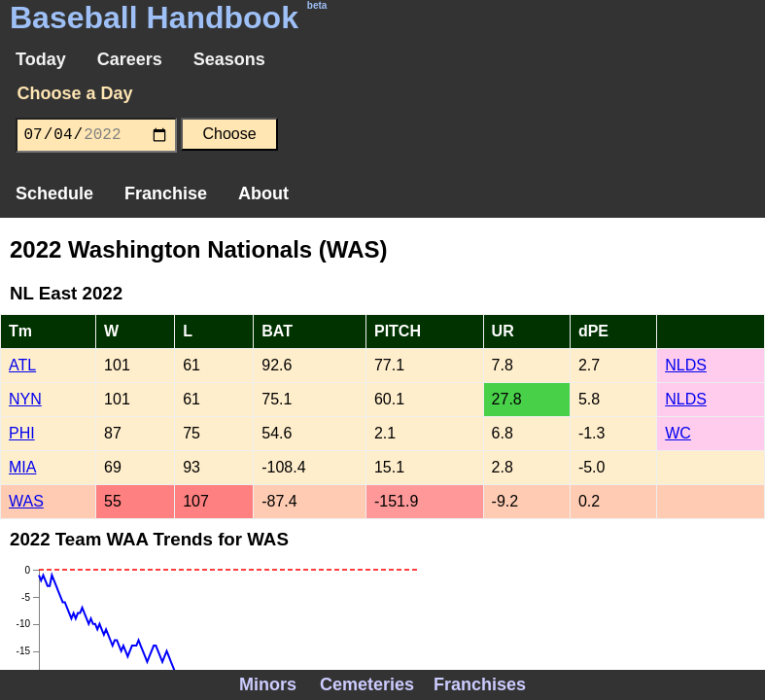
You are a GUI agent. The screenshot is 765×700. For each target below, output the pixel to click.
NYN (25, 399)
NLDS (686, 365)
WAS (26, 501)
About (263, 193)
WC (678, 433)
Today (41, 59)
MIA (22, 467)
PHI (22, 433)
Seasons (229, 59)
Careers (130, 59)
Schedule (54, 193)
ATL (22, 365)
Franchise (166, 193)
